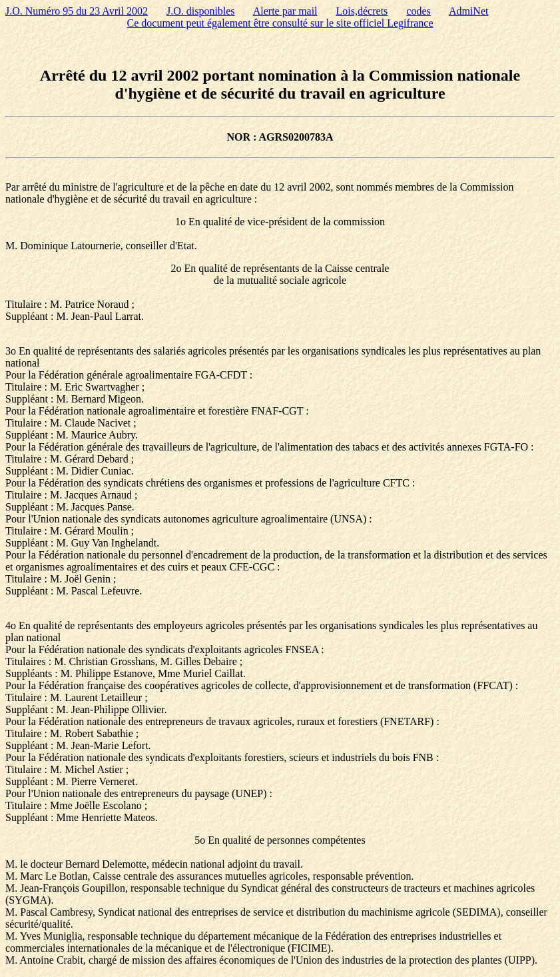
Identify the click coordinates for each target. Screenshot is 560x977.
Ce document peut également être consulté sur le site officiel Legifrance (280, 23)
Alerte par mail (285, 11)
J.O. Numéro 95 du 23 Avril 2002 (77, 11)
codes (418, 11)
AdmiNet (469, 11)
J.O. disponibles (201, 11)
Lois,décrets (362, 11)
